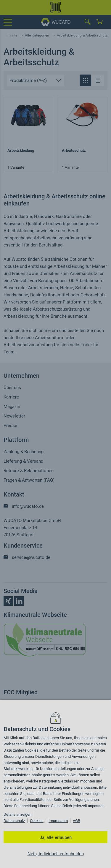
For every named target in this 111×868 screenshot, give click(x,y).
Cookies (37, 821)
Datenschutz (14, 821)
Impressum (58, 821)
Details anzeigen (17, 814)
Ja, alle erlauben (56, 837)
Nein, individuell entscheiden (56, 854)
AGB (77, 821)
